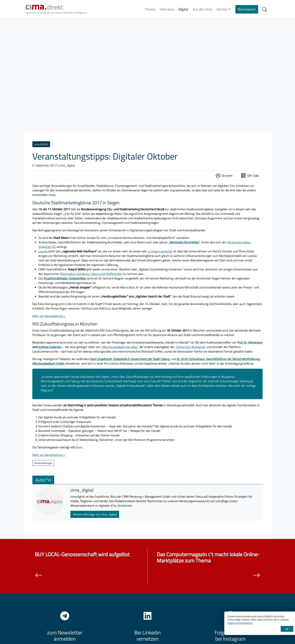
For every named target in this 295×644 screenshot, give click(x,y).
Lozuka (43, 251)
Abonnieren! (247, 9)
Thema (150, 9)
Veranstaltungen (43, 463)
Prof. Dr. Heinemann (250, 342)
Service (222, 9)
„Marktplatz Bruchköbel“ (184, 242)
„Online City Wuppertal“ (190, 347)
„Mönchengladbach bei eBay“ (120, 347)
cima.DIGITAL (41, 144)
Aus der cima (202, 9)
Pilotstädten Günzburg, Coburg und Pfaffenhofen (91, 274)
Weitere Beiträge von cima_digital (95, 514)
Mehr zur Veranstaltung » (49, 316)
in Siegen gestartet (160, 251)
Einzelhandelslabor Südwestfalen (65, 278)
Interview (167, 9)
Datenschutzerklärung (240, 623)
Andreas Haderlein (50, 347)
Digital (183, 9)
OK (287, 629)
